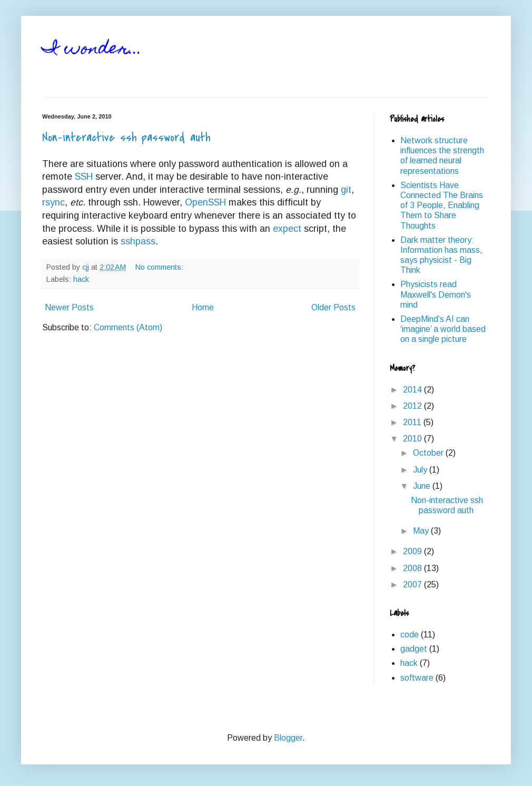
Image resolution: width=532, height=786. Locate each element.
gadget (414, 649)
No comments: (160, 267)
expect (287, 229)
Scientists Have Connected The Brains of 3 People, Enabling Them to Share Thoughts (442, 205)
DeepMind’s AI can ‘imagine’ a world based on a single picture (443, 329)
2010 (413, 439)
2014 (413, 390)
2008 (413, 568)
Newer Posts (69, 307)
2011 (413, 422)
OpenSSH (205, 202)
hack (81, 279)
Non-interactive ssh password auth (126, 137)
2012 (413, 406)
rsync (53, 202)
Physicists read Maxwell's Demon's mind (436, 294)
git (346, 190)
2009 (413, 551)
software (417, 678)
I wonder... (92, 50)
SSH (84, 176)
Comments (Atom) (128, 327)
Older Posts (333, 307)
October (429, 453)
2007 (413, 584)
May (422, 531)
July (421, 470)
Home (203, 307)
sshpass (138, 241)
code (410, 635)
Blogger (288, 738)
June (423, 486)
